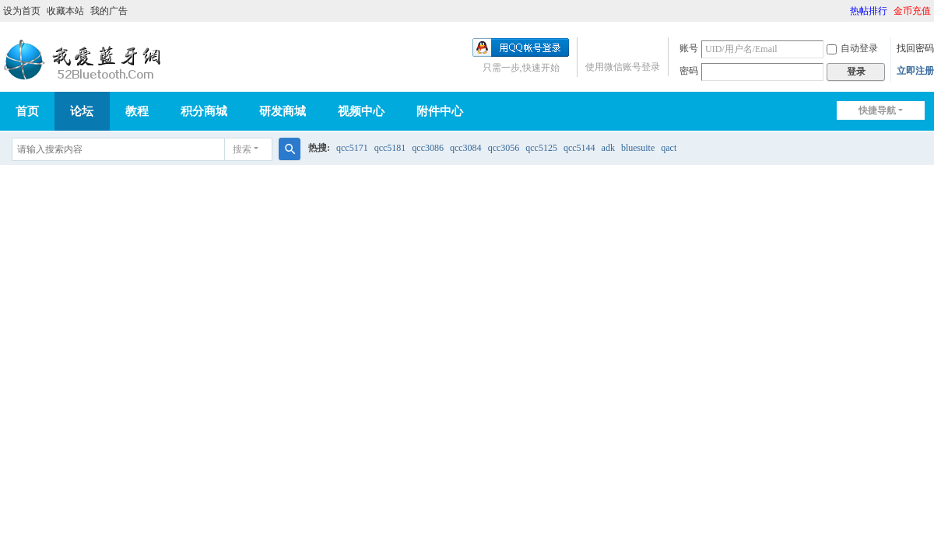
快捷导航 (877, 110)
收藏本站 (65, 11)
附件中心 (440, 111)
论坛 (82, 111)
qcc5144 (579, 148)
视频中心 (361, 111)
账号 (689, 48)
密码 (689, 71)
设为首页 (22, 11)
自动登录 (852, 48)
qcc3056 (504, 148)
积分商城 (204, 111)
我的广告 (109, 11)
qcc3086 (428, 148)
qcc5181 (390, 148)
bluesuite (638, 148)
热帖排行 (869, 11)
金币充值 (912, 11)
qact (669, 148)
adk (608, 148)
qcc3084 (466, 148)
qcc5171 (352, 148)
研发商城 (283, 111)
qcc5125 (541, 148)
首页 (27, 111)
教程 (137, 111)
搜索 (242, 149)
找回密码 (915, 48)
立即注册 (915, 71)
